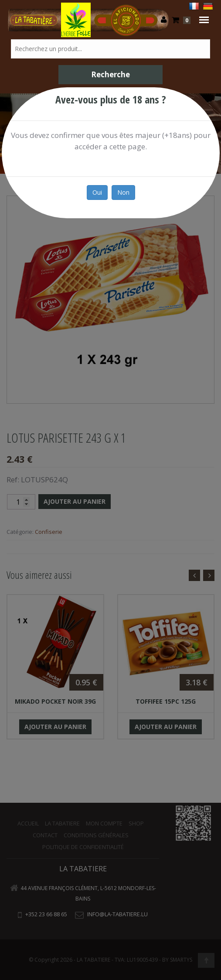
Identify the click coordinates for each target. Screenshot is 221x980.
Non (123, 192)
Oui (97, 192)
